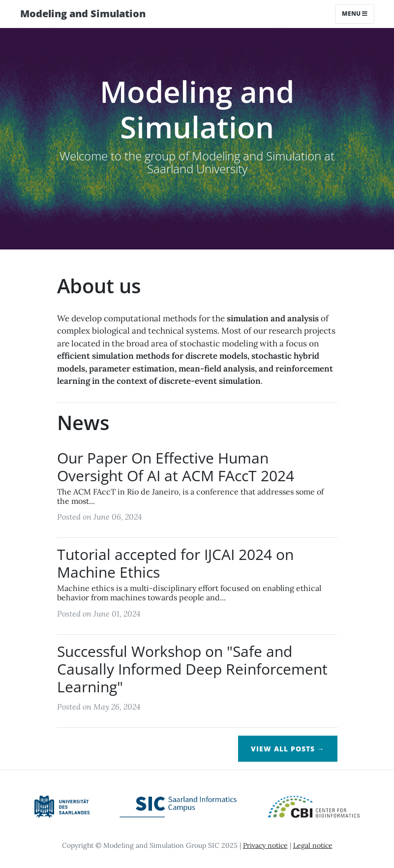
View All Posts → (288, 749)
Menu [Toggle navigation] (355, 14)
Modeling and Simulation (83, 14)
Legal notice (313, 845)
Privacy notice (265, 845)
